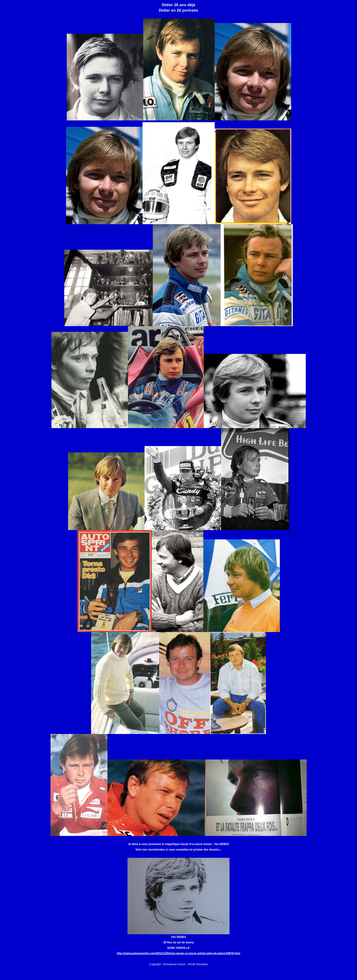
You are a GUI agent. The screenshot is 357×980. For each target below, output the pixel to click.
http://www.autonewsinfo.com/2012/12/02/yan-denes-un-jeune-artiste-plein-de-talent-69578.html (178, 953)
